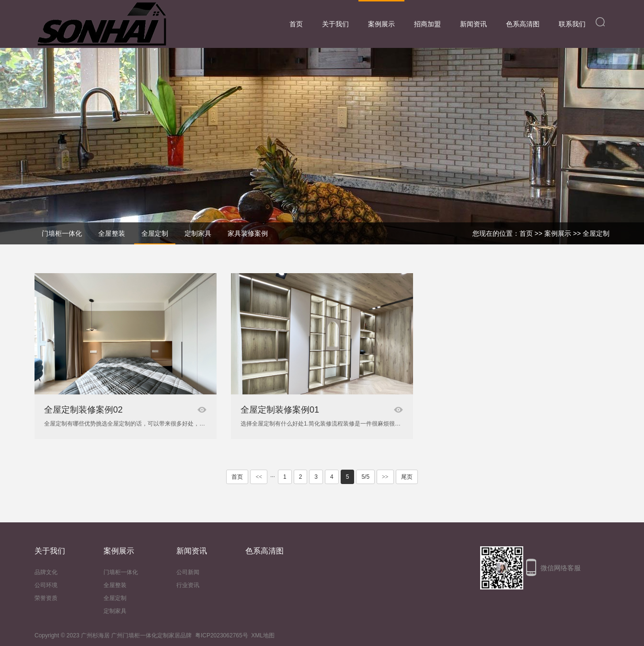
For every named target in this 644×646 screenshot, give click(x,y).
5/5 (365, 477)
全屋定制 (596, 233)
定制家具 (115, 611)
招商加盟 (427, 24)
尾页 (407, 477)
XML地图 (263, 635)
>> (385, 477)
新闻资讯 (473, 24)
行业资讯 (188, 585)
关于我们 (335, 24)
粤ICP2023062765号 (222, 635)
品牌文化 (46, 572)
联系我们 (572, 24)
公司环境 (46, 585)
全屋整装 (115, 585)
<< (259, 477)
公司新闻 (188, 572)
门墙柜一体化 (121, 572)
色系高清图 (523, 24)
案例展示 (381, 24)
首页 (296, 24)
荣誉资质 (46, 598)
